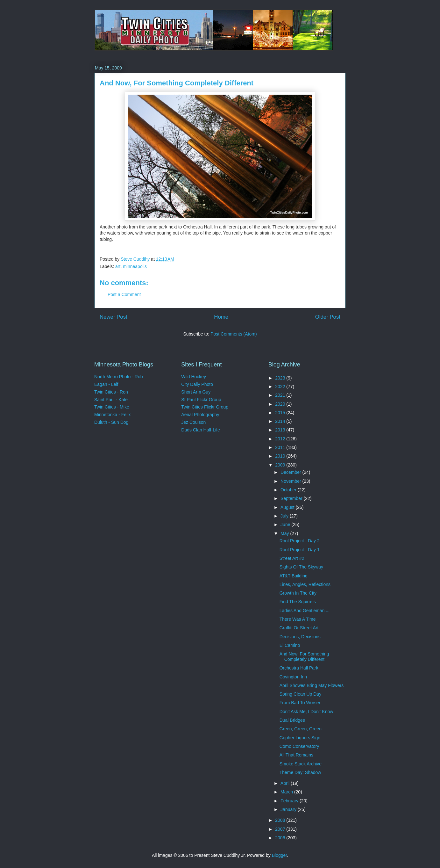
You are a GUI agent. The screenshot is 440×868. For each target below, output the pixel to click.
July (285, 516)
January (289, 809)
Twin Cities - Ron (111, 392)
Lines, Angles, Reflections (305, 584)
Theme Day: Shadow (300, 772)
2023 (281, 378)
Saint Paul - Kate (111, 400)
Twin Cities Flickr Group (205, 407)
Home (221, 317)
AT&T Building (294, 576)
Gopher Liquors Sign (300, 738)
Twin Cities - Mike (112, 407)
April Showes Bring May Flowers (312, 685)
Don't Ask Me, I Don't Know (306, 712)
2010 (281, 456)
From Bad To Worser (300, 703)
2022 (281, 387)
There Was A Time (298, 619)
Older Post (328, 317)
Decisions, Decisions (300, 637)
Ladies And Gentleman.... (305, 611)
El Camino (290, 645)
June (286, 524)
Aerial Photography (200, 415)
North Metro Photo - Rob (119, 377)
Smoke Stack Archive (301, 764)
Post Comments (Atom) (234, 334)
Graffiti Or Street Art (299, 628)
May (285, 533)
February (290, 801)
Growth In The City (298, 593)
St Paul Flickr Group (201, 400)
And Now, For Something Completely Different (304, 657)
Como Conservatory (299, 746)
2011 (281, 447)
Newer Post (114, 317)
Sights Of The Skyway (301, 567)
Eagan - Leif (106, 384)
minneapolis (135, 266)
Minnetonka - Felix (112, 415)
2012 (281, 439)
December (291, 472)
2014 (281, 421)
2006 (281, 838)
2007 (281, 829)
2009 (281, 465)
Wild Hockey (194, 377)
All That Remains (296, 755)
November (291, 481)
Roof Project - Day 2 (300, 541)
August (288, 507)
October (289, 490)
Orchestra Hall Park (299, 668)
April (286, 783)
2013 (281, 430)
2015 (281, 413)
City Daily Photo (197, 384)
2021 (281, 395)
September (292, 498)
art (118, 266)
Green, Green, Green (301, 729)
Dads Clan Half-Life (200, 430)
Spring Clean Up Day (301, 694)
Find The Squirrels (298, 602)
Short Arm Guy (196, 392)
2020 (281, 404)
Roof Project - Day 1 (300, 550)
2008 (281, 820)
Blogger (279, 855)
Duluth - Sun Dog (111, 422)
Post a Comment (124, 294)
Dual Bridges (292, 720)
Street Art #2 (292, 558)
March (287, 792)
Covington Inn (293, 677)
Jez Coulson (193, 422)
